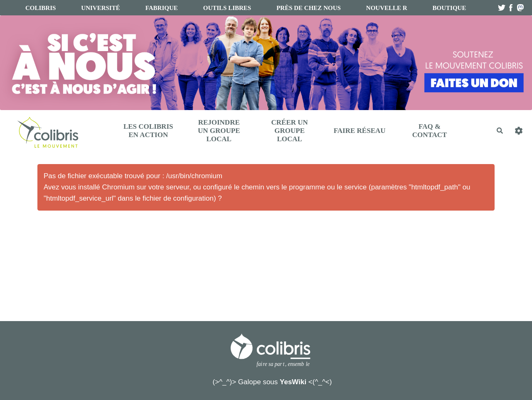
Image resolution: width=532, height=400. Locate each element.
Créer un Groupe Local (290, 131)
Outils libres (227, 8)
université (100, 8)
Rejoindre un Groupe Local (219, 131)
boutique (449, 8)
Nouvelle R (387, 8)
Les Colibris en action (148, 131)
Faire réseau (360, 131)
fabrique (162, 8)
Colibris (41, 8)
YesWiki (293, 382)
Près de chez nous (309, 8)
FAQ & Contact (430, 131)
